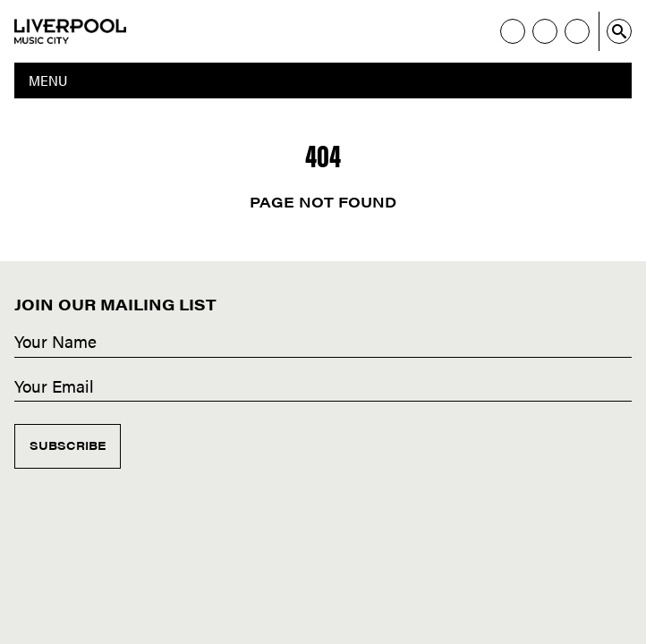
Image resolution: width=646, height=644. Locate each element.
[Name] (323, 343)
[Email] (323, 387)
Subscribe (68, 445)
